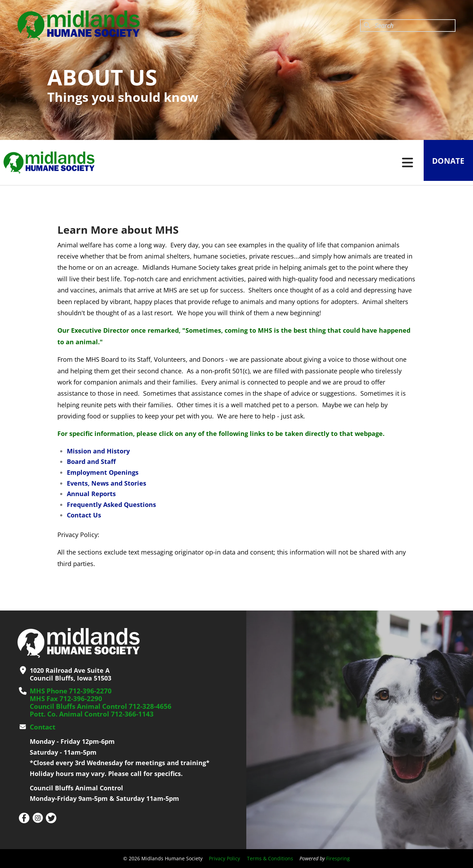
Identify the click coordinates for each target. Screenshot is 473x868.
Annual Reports (91, 494)
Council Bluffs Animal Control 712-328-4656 (97, 706)
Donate (446, 163)
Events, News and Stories (107, 483)
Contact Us (84, 515)
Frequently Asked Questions (111, 504)
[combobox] (408, 26)
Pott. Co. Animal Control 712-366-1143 (88, 714)
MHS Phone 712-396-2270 (68, 691)
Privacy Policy (224, 858)
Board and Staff (91, 461)
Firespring (338, 858)
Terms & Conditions (270, 858)
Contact (42, 727)
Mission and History (98, 451)
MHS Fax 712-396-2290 (64, 699)
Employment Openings (103, 472)
